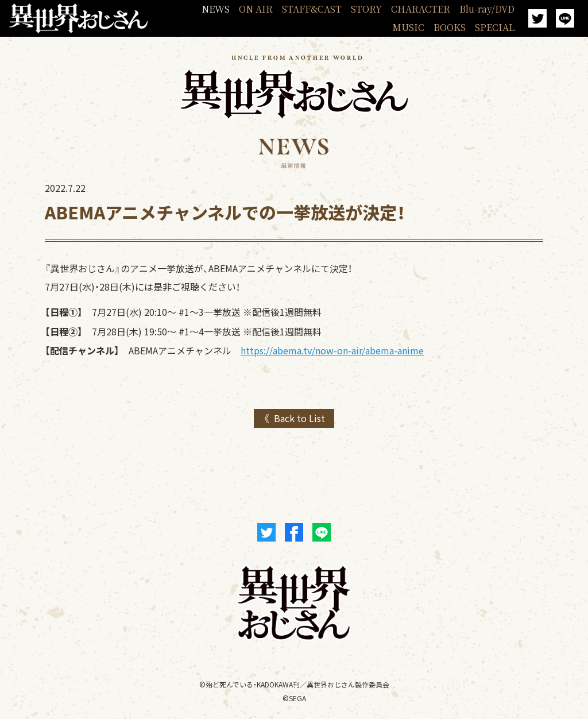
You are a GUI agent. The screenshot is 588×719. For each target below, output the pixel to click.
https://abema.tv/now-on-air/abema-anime (332, 350)
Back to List (299, 418)
